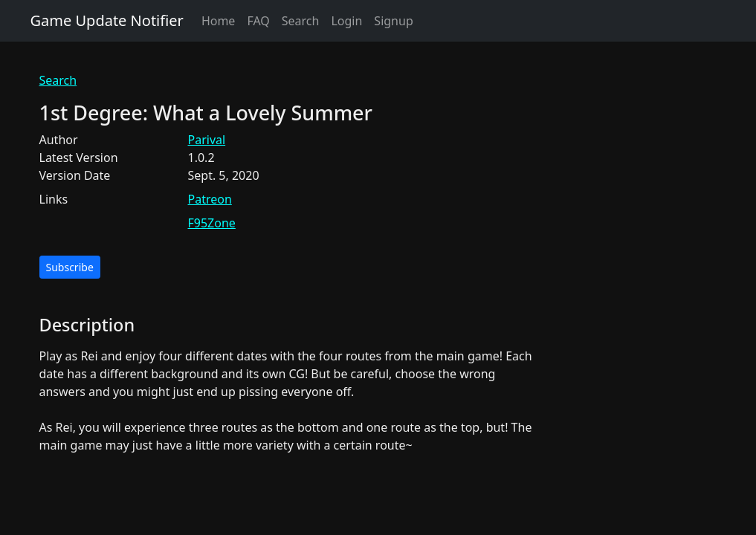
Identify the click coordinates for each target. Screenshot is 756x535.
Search (301, 21)
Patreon (210, 199)
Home (219, 21)
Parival (207, 140)
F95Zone (212, 223)
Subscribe (70, 267)
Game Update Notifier (107, 20)
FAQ (258, 21)
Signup (393, 21)
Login (346, 21)
